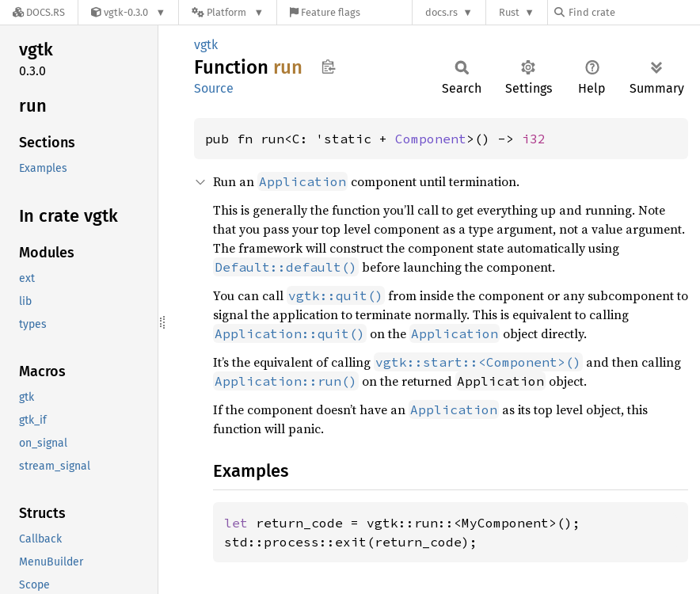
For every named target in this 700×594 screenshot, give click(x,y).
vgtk (206, 45)
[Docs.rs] (39, 12)
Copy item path (328, 67)
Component (431, 139)
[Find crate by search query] (633, 12)
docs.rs (441, 12)
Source (214, 88)
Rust (509, 12)
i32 (534, 139)
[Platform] (228, 12)
